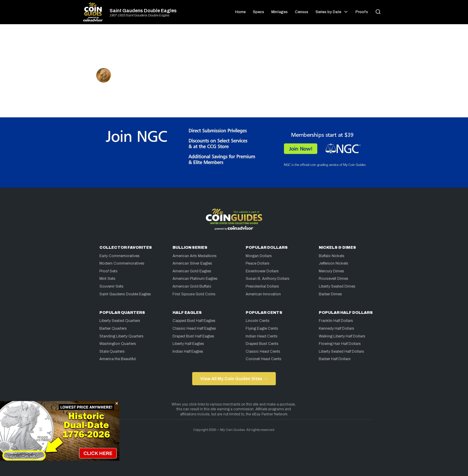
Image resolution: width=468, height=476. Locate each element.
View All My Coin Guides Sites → (234, 379)
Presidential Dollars (262, 286)
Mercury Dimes (331, 271)
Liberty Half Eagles (188, 344)
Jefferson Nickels (334, 263)
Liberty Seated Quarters (120, 321)
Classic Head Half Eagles (194, 328)
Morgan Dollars (259, 256)
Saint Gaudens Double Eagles (143, 11)
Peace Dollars (258, 263)
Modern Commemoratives (122, 263)
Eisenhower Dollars (262, 271)
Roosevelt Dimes (334, 279)
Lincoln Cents (258, 321)
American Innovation (263, 294)
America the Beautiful (118, 359)
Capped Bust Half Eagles (194, 321)
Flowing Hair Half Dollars (340, 344)
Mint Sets (107, 279)
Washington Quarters (118, 344)
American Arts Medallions (195, 256)
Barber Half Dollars (335, 359)
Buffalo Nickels (332, 256)
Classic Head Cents (263, 351)
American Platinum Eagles (195, 279)
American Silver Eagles (192, 263)
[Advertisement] (234, 48)
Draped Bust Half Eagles (193, 336)
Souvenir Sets (111, 286)
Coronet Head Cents (264, 359)
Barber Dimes (330, 294)
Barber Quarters (113, 328)
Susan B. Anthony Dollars (268, 279)
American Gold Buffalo (192, 286)
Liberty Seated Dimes (337, 286)
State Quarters (112, 351)
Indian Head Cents (262, 336)
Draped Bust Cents (262, 344)
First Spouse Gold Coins (194, 294)
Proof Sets (108, 271)
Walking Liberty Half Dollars (342, 336)
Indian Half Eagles (188, 351)
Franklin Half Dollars (336, 321)
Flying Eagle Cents (262, 328)
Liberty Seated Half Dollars (341, 351)
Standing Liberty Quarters (121, 336)
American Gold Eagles (192, 271)
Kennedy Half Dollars (337, 328)
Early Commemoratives (120, 256)
